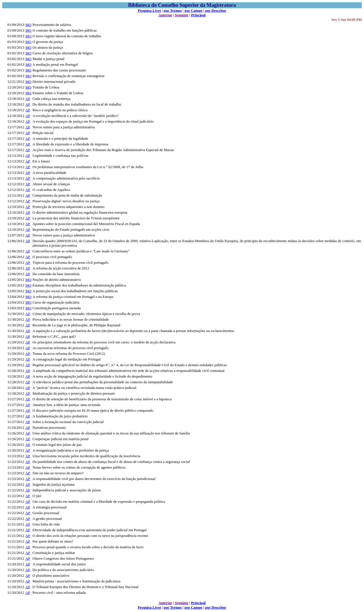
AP (28, 99)
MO (28, 25)
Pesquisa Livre (149, 10)
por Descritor (216, 10)
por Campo (194, 10)
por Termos (173, 10)
